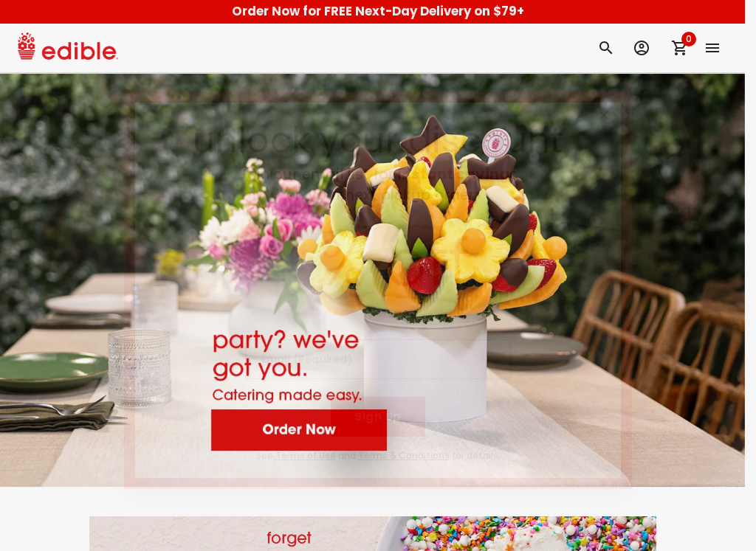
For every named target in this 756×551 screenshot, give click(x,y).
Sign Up (378, 416)
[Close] (604, 115)
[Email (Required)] (378, 359)
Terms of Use (306, 455)
